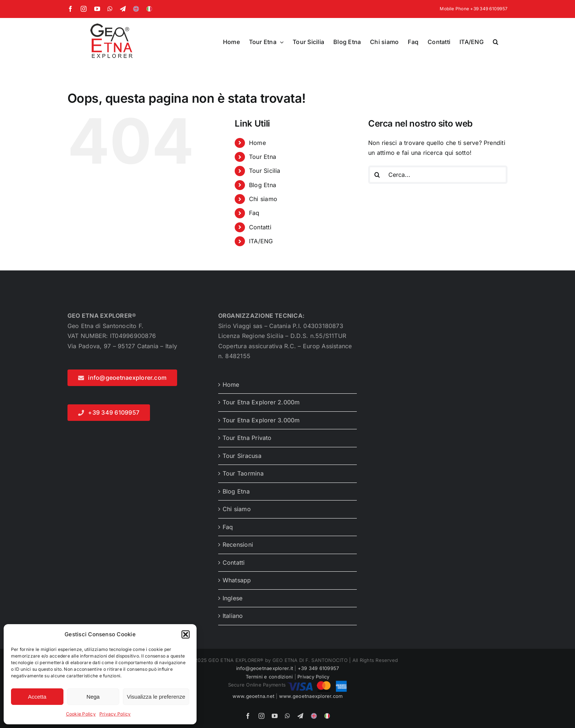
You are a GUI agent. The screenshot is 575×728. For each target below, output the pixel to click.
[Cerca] (377, 175)
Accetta (37, 697)
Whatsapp (237, 580)
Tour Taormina (243, 473)
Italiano (233, 616)
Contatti (260, 227)
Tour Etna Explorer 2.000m (261, 402)
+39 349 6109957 (318, 668)
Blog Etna (263, 185)
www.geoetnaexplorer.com (311, 696)
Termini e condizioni (269, 677)
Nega (93, 697)
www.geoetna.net (254, 696)
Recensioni (238, 545)
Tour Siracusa (242, 456)
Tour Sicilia (265, 171)
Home (257, 143)
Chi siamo (263, 199)
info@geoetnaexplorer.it (265, 668)
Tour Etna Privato (247, 438)
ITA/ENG (261, 241)
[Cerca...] (438, 175)
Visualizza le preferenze (156, 697)
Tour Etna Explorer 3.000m (261, 420)
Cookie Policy (81, 714)
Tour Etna (263, 157)
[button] (186, 634)
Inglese (233, 598)
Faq (254, 213)
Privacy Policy (115, 714)
